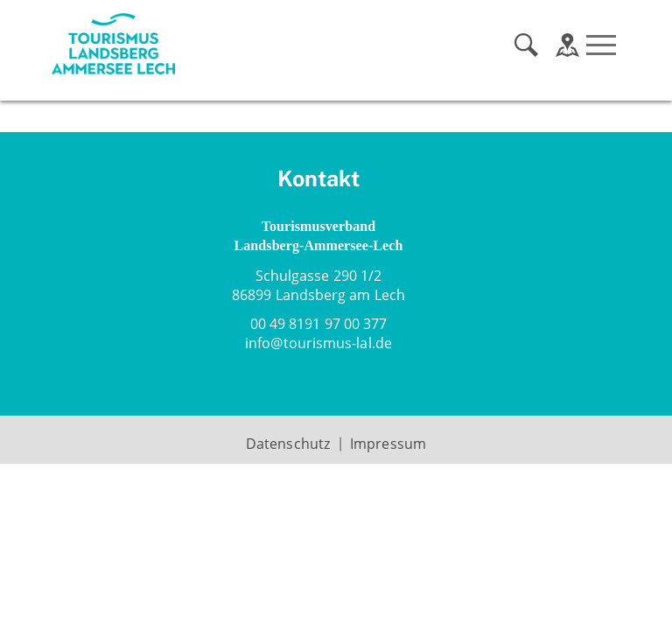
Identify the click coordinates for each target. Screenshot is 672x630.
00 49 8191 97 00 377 (319, 324)
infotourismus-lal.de (318, 343)
